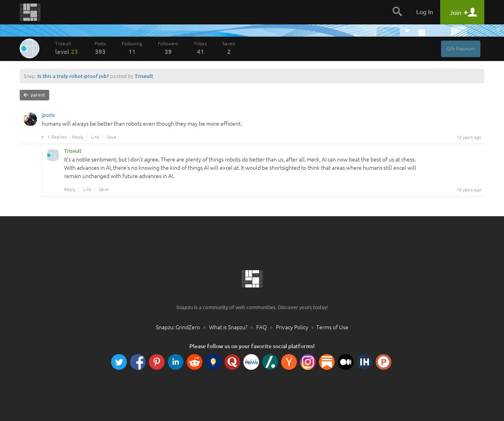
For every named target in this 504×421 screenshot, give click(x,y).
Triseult (67, 48)
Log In (425, 12)
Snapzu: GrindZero (178, 327)
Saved (229, 48)
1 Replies (57, 137)
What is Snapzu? (228, 327)
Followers (168, 48)
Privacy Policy (292, 327)
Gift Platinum (461, 49)
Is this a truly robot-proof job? (73, 76)
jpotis (48, 116)
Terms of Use (332, 327)
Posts (100, 48)
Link (95, 137)
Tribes (200, 48)
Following (132, 48)
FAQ (262, 327)
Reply (78, 137)
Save (112, 137)
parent (34, 95)
